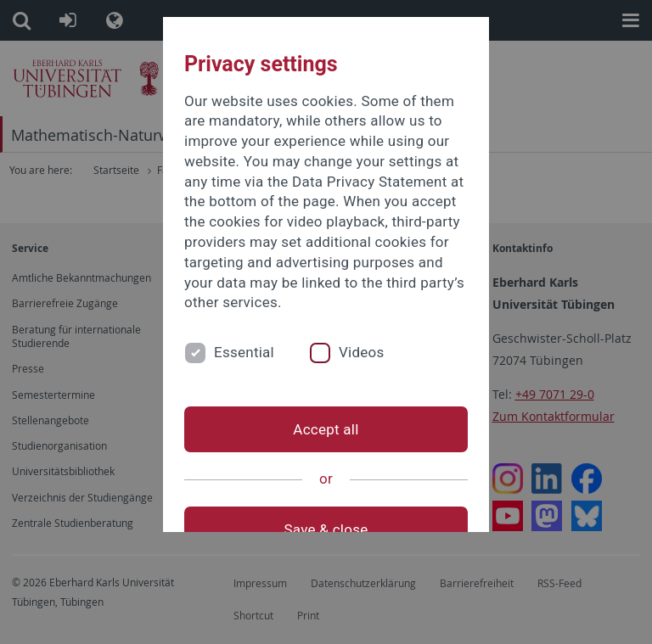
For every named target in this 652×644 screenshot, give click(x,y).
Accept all (326, 429)
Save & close (326, 529)
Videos (362, 352)
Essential (244, 352)
